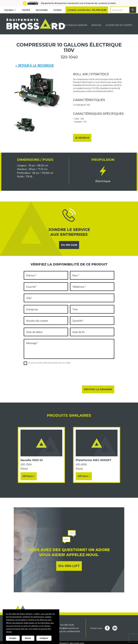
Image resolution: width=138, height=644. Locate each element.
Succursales (42, 10)
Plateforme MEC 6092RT (94, 460)
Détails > (29, 476)
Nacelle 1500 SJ (32, 460)
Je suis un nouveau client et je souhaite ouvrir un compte (47, 363)
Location (54, 25)
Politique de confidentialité (67, 636)
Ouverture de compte (119, 25)
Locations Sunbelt (107, 3)
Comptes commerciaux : (87, 10)
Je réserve (82, 138)
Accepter (13, 638)
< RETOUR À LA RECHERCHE (34, 65)
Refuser (28, 638)
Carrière (26, 10)
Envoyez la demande (98, 389)
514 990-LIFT (69, 566)
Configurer (44, 638)
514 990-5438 (69, 245)
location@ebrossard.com (67, 633)
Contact (58, 10)
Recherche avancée (75, 25)
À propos (9, 10)
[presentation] (44, 373)
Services (96, 25)
